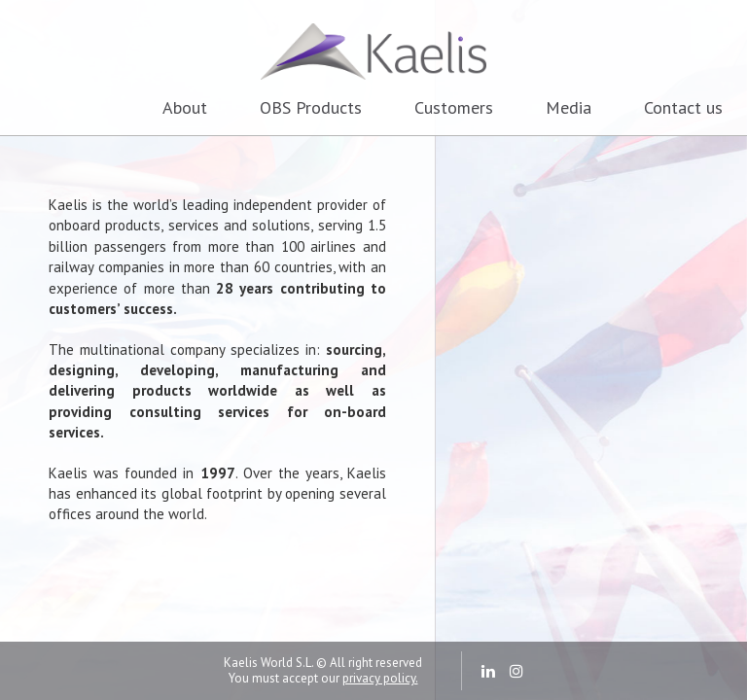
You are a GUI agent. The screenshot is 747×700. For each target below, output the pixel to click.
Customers (454, 107)
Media (569, 107)
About (185, 107)
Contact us (683, 107)
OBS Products (311, 107)
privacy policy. (380, 678)
